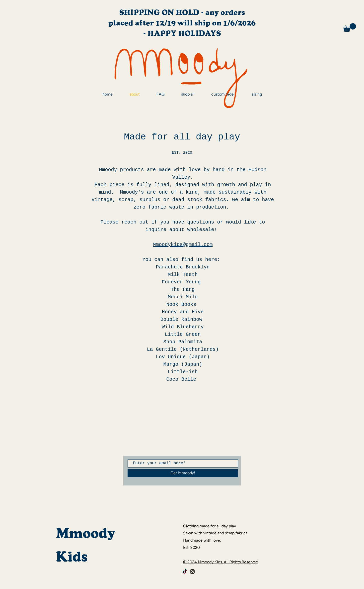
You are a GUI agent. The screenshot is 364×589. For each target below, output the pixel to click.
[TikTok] (185, 572)
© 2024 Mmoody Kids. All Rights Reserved (221, 562)
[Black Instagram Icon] (192, 572)
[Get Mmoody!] (183, 473)
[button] (350, 27)
